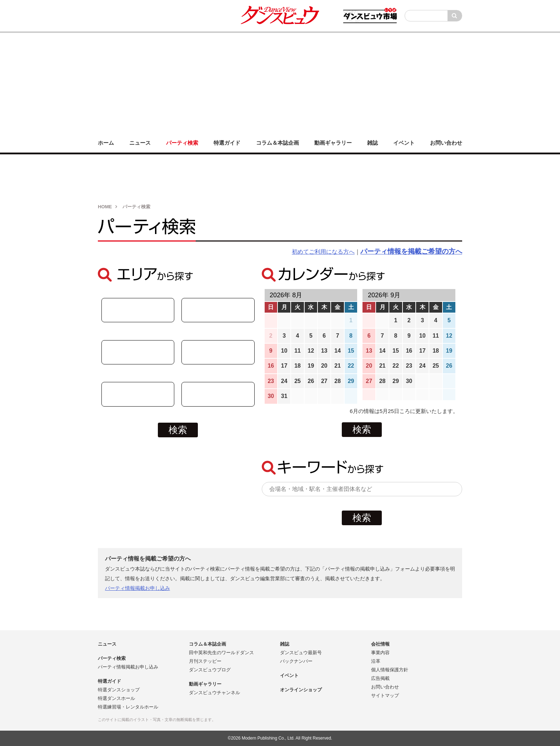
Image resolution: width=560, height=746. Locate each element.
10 (284, 351)
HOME (105, 207)
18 (297, 366)
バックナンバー (296, 661)
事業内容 (380, 653)
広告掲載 (380, 678)
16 (271, 366)
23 (271, 381)
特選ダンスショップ (119, 690)
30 (271, 396)
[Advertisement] (280, 83)
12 (311, 351)
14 (337, 351)
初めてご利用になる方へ (323, 252)
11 (297, 351)
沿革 (376, 661)
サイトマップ (385, 695)
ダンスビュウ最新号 (301, 653)
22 (351, 366)
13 (324, 351)
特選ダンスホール (116, 698)
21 (337, 366)
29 (351, 381)
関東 (218, 352)
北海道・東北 (218, 310)
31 (284, 396)
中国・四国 (138, 352)
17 (284, 366)
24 (284, 381)
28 (337, 381)
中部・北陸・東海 (138, 310)
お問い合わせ (385, 687)
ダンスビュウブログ (210, 670)
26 (311, 381)
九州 (138, 394)
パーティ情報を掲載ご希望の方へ (411, 251)
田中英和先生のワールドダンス (221, 653)
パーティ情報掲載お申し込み (137, 588)
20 (324, 366)
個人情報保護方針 (390, 670)
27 (324, 381)
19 (311, 366)
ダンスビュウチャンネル (214, 693)
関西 (218, 394)
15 (351, 351)
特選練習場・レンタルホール (128, 707)
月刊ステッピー (205, 661)
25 (297, 381)
